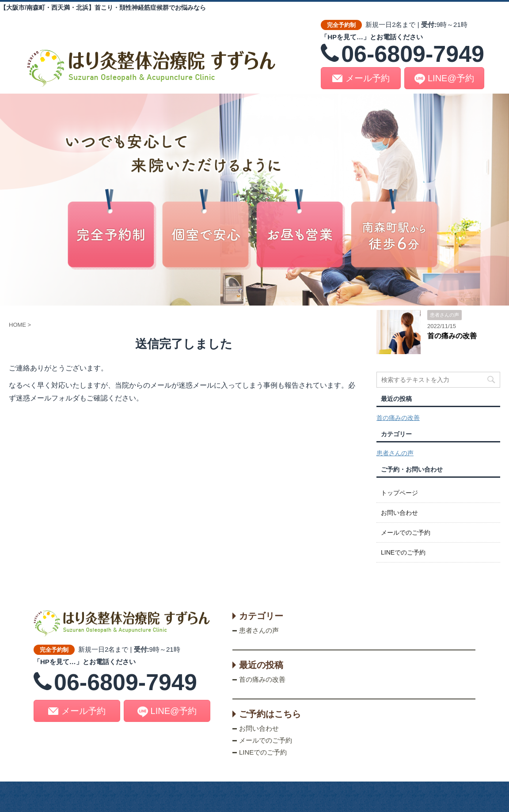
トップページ (399, 493)
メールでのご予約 (406, 533)
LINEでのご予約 (403, 552)
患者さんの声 (395, 453)
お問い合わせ (399, 513)
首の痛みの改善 (452, 336)
